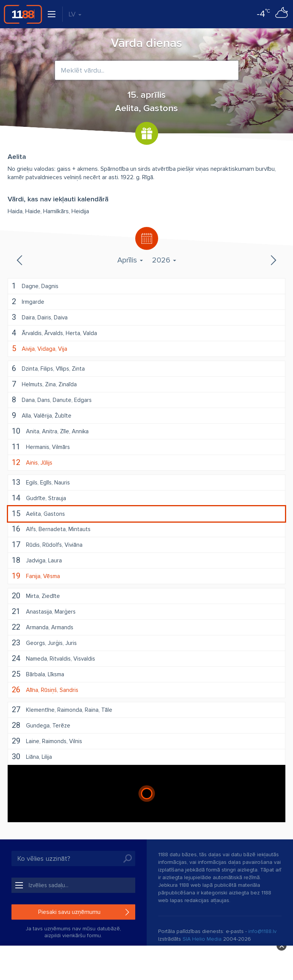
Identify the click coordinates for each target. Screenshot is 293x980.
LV (75, 14)
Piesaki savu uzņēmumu (69, 912)
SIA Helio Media (202, 939)
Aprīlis (130, 260)
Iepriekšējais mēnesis (20, 260)
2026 (164, 260)
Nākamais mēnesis (273, 260)
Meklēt (128, 859)
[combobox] (147, 70)
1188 (23, 14)
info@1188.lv (262, 931)
